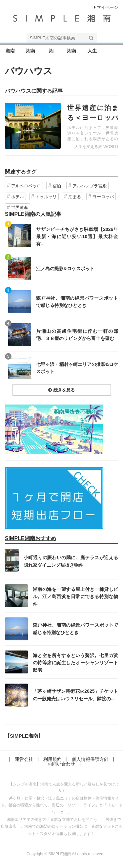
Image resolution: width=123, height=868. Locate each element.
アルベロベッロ (26, 186)
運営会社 (24, 759)
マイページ (106, 7)
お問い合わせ (61, 764)
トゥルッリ (46, 197)
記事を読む (61, 126)
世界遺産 (20, 208)
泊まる (75, 197)
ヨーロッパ (103, 197)
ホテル (18, 197)
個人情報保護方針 (90, 759)
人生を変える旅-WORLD (96, 147)
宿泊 (57, 186)
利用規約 (52, 759)
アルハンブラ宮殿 (90, 186)
